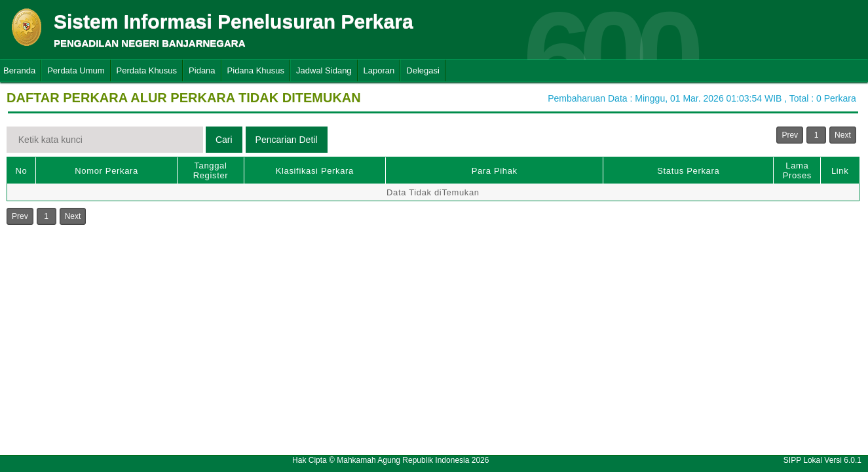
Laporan (379, 70)
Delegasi (423, 70)
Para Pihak (495, 171)
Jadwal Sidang (324, 70)
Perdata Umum (76, 70)
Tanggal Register (211, 170)
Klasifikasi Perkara (315, 171)
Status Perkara (688, 171)
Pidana (202, 70)
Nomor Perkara (106, 171)
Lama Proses (797, 170)
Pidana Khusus (256, 70)
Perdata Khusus (147, 70)
